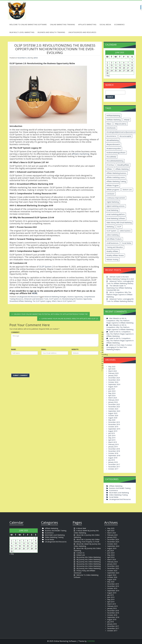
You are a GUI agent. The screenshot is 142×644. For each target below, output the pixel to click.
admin (36, 58)
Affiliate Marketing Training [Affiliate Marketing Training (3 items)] (116, 181)
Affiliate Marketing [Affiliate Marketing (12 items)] (122, 169)
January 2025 (113, 375)
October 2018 (113, 453)
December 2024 (114, 378)
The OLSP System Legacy (42, 301)
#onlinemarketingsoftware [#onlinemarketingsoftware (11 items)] (116, 153)
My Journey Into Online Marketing (88, 557)
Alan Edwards (114, 318)
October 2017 (113, 469)
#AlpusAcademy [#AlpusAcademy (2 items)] (121, 124)
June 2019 (112, 436)
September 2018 (114, 456)
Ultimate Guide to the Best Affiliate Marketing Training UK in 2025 (120, 278)
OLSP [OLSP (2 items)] (119, 227)
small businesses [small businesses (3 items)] (113, 243)
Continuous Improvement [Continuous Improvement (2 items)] (116, 198)
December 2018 (114, 449)
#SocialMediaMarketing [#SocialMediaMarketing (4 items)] (115, 161)
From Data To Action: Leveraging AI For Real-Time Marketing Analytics (119, 347)
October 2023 (113, 409)
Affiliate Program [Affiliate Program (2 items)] (113, 185)
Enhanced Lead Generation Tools (36, 299)
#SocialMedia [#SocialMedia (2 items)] (111, 157)
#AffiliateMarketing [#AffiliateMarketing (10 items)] (113, 116)
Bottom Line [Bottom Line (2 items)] (127, 190)
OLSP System (45, 267)
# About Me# (81, 528)
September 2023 (114, 411)
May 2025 (112, 367)
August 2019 (113, 431)
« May (107, 76)
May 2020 (112, 420)
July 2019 (111, 433)
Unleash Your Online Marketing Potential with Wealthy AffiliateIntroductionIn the (51, 314)
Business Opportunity (75, 297)
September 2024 (114, 384)
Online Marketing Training (62, 24)
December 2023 (114, 404)
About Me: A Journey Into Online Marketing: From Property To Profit (87, 541)
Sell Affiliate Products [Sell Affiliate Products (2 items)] (114, 239)
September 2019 (114, 429)
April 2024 (112, 395)
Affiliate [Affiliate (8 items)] (109, 169)
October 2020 (113, 415)
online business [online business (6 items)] (125, 231)
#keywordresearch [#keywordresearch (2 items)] (113, 144)
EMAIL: (44, 349)
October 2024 (113, 382)
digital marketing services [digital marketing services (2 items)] (116, 206)
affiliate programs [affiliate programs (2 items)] (113, 190)
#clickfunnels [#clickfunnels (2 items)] (111, 128)
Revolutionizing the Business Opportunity (77, 299)
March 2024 (113, 398)
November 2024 (114, 380)
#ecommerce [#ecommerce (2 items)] (111, 136)
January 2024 (113, 402)
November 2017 (114, 467)
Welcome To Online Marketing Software (28, 24)
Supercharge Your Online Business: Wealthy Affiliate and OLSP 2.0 (70, 319)
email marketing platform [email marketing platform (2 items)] (116, 214)
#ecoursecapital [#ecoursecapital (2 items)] (125, 136)
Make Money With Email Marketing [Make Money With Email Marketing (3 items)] (119, 223)
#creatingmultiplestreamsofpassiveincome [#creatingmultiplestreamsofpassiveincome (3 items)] (122, 132)
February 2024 (113, 400)
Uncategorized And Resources (82, 32)
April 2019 (112, 440)
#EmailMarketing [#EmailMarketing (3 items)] (113, 140)
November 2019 (114, 424)
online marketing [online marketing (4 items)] (112, 235)
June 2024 (112, 391)
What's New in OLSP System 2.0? (64, 301)
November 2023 (114, 407)
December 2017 (114, 464)
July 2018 (111, 460)
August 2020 (113, 418)
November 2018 (114, 451)
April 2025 (112, 369)
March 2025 (113, 371)
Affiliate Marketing (87, 24)
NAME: (14, 349)
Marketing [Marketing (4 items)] (110, 227)
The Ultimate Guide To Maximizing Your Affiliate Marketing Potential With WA (119, 288)
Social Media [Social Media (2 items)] (127, 243)
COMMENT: (15, 332)
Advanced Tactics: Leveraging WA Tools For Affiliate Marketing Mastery (120, 282)
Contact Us (80, 553)
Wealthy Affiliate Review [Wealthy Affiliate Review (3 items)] (115, 255)
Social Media (105, 24)
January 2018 (113, 462)
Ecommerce (119, 24)
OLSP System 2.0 (55, 299)
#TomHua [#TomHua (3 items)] (110, 165)
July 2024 (111, 389)
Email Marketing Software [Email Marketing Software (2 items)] (116, 218)
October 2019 (113, 427)
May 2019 (112, 438)
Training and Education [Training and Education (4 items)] (115, 247)
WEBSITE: (75, 349)
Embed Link (81, 555)
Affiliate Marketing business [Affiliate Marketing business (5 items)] (116, 173)
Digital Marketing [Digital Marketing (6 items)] (113, 202)
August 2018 (113, 458)
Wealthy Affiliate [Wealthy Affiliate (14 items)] (112, 251)
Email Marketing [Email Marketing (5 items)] (112, 210)
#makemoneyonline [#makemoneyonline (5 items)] (114, 148)
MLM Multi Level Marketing (22, 32)
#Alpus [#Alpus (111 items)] (109, 124)
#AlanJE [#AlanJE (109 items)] (127, 120)
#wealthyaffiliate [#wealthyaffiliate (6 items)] (123, 165)
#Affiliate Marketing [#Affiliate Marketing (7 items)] (114, 120)
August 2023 (113, 413)
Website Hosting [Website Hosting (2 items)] (112, 260)
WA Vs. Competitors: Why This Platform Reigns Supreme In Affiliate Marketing (119, 295)
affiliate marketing (80, 154)
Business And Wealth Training (51, 32)
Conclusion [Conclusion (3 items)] (110, 194)
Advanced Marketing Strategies (55, 297)
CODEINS (91, 641)
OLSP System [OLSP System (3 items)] (111, 231)
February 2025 (113, 373)
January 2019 (113, 447)
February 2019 (113, 444)
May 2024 (112, 393)
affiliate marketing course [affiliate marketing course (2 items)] (116, 177)
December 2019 (114, 422)
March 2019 (113, 442)
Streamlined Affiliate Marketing (21, 301)
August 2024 (113, 387)
